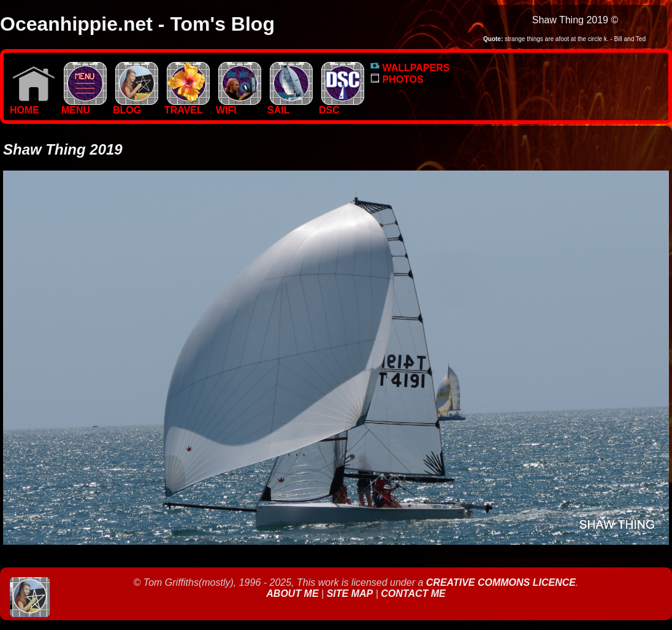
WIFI (239, 106)
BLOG (136, 106)
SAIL (290, 106)
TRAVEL (187, 106)
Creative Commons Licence (501, 582)
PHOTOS (397, 79)
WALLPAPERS (410, 68)
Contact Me (413, 594)
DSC (342, 106)
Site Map (350, 594)
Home (32, 106)
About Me (294, 594)
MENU (84, 106)
